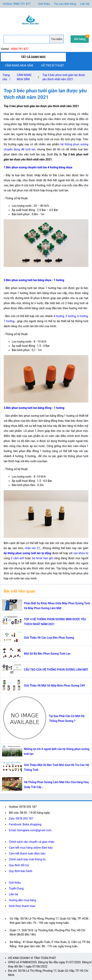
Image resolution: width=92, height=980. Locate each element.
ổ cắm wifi (17, 558)
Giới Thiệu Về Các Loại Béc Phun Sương (49, 638)
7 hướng (9, 321)
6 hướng (82, 316)
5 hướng (71, 316)
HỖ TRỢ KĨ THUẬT (53, 65)
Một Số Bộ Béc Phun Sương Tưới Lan (47, 654)
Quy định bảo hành (21, 871)
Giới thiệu (15, 883)
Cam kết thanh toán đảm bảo (27, 853)
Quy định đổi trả (19, 865)
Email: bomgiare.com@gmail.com (30, 830)
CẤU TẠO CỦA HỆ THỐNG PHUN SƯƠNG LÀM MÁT (56, 670)
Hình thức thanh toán (22, 906)
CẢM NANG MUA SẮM (24, 77)
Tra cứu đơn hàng (65, 4)
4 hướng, (59, 316)
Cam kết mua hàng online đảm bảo (31, 848)
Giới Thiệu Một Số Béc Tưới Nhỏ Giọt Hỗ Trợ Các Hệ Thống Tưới (56, 767)
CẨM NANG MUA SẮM (19, 65)
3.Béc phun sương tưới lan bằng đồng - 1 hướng (34, 408)
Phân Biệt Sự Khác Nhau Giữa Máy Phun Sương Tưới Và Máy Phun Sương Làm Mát (57, 606)
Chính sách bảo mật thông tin (27, 859)
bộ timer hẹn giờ (42, 558)
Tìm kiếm (57, 39)
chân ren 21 (32, 548)
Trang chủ (7, 78)
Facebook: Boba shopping (25, 824)
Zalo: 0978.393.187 (21, 819)
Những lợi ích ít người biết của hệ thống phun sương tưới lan (57, 751)
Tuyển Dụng (16, 888)
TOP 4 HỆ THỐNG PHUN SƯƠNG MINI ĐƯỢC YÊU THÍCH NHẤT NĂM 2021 (55, 622)
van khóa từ (81, 553)
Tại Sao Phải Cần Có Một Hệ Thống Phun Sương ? (67, 718)
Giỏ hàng (80, 39)
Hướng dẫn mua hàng (22, 900)
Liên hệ (85, 4)
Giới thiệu (44, 4)
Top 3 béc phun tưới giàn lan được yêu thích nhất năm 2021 (64, 77)
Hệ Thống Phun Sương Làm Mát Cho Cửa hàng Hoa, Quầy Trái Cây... (57, 785)
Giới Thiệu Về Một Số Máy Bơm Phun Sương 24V (54, 686)
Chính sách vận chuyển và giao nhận (32, 842)
